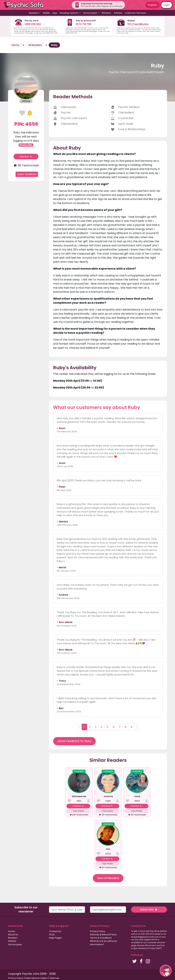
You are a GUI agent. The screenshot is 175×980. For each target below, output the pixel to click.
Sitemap (55, 978)
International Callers (36, 978)
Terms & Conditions (101, 938)
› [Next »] (137, 727)
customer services (156, 942)
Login (167, 5)
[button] (166, 971)
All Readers (35, 45)
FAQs (52, 935)
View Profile (78, 811)
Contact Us (55, 931)
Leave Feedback (27, 174)
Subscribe (149, 909)
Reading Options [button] (69, 13)
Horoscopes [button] (90, 13)
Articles (118, 13)
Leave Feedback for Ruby (74, 741)
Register (153, 5)
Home (15, 45)
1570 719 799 (83, 24)
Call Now (26, 157)
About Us (13, 935)
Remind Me (26, 145)
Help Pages (55, 938)
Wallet (46, 13)
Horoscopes (15, 944)
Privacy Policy (98, 931)
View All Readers (108, 878)
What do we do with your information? (104, 943)
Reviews (106, 13)
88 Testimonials (26, 165)
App (55, 13)
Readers (13, 938)
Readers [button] (34, 13)
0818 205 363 (33, 24)
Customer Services (135, 13)
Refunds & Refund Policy (103, 935)
